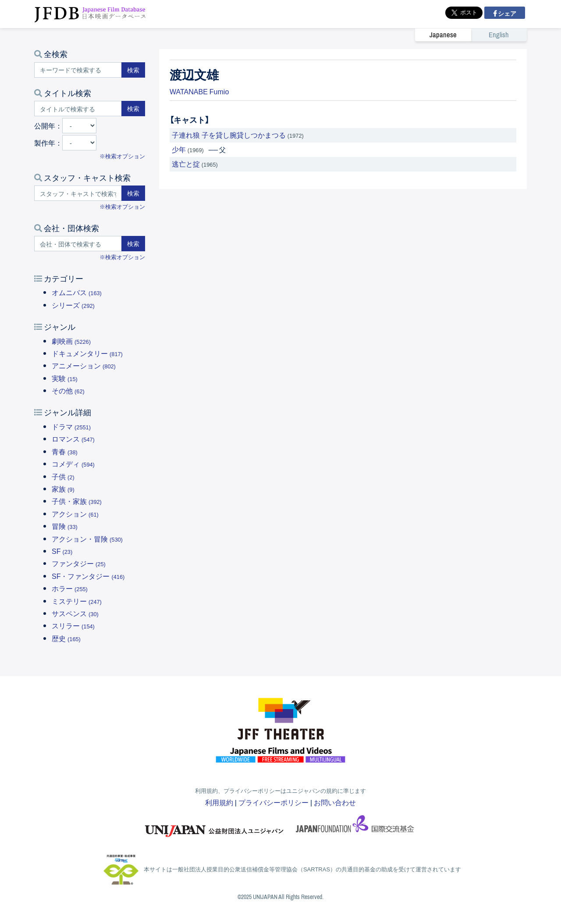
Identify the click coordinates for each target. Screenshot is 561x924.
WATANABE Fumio (199, 91)
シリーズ (73, 305)
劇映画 (71, 341)
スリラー (73, 625)
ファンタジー (79, 563)
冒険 (65, 526)
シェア (506, 13)
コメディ (73, 464)
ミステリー (77, 601)
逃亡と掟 (186, 164)
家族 (63, 489)
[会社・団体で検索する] (78, 244)
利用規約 (219, 802)
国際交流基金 (355, 827)
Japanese (443, 35)
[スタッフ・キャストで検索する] (78, 193)
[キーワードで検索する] (78, 70)
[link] (471, 35)
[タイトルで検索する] (78, 109)
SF (62, 551)
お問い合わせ (335, 802)
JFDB (90, 14)
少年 (179, 149)
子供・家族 (77, 501)
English (499, 35)
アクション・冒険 (87, 539)
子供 (63, 476)
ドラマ (71, 426)
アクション (75, 514)
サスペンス (75, 613)
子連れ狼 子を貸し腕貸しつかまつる (229, 135)
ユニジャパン (215, 827)
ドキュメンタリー (87, 353)
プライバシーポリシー (273, 802)
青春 (65, 451)
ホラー (70, 588)
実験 (65, 378)
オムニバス (77, 292)
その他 (68, 390)
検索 (133, 70)
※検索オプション (122, 156)
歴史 (66, 638)
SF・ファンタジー (88, 576)
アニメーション (84, 365)
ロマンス (73, 439)
